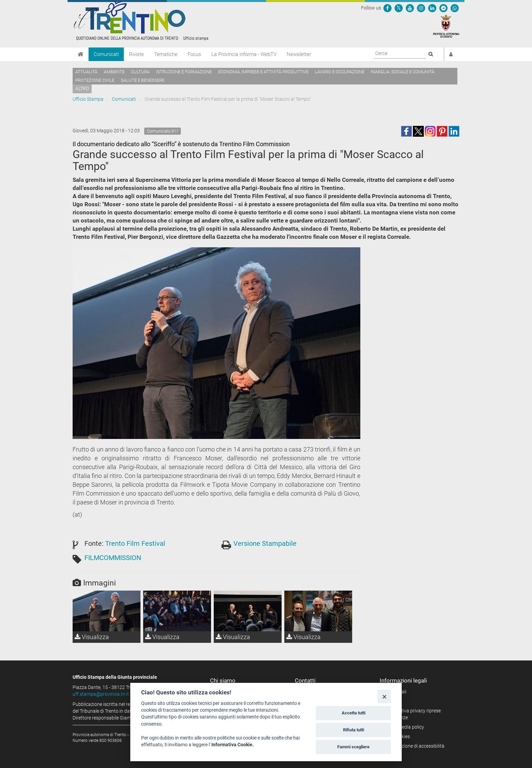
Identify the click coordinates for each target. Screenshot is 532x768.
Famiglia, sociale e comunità (403, 72)
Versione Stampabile (265, 543)
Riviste (136, 54)
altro (82, 89)
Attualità (86, 72)
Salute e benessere (143, 80)
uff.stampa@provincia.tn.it (101, 694)
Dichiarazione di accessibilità (414, 746)
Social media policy (404, 727)
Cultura (140, 72)
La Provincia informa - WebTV (244, 54)
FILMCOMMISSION (113, 558)
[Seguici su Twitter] (399, 8)
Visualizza (92, 637)
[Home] (81, 54)
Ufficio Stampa (88, 99)
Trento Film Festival (135, 543)
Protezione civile (95, 80)
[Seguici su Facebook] (387, 8)
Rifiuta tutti (354, 730)
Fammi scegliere (353, 747)
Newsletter (299, 54)
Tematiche (166, 54)
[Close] (384, 696)
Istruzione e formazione (184, 72)
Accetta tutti (354, 713)
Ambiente (114, 72)
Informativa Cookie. (233, 745)
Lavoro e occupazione (340, 72)
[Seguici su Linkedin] (432, 8)
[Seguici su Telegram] (443, 8)
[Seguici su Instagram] (421, 8)
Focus (194, 54)
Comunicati (106, 54)
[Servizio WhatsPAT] (455, 8)
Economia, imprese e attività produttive (263, 72)
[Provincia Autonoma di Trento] (446, 26)
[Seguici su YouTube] (410, 8)
